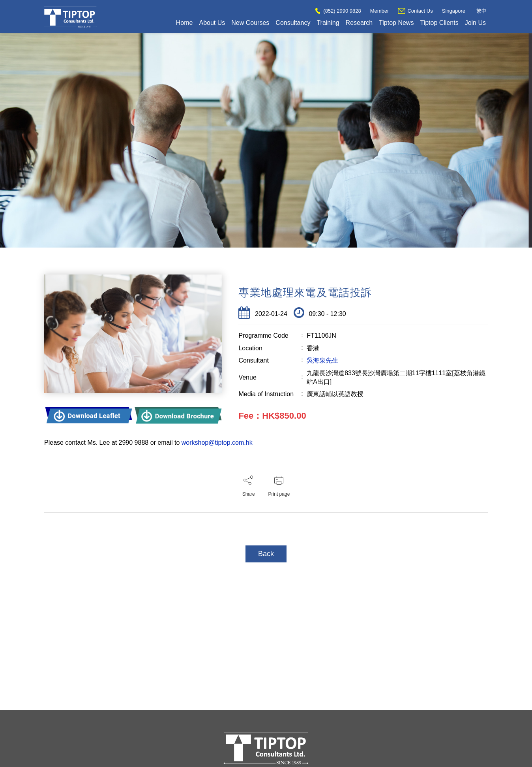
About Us (212, 23)
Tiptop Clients (439, 23)
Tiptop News (396, 23)
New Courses (250, 23)
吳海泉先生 (322, 360)
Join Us (475, 23)
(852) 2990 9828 (338, 11)
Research (359, 23)
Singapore (454, 11)
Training (328, 23)
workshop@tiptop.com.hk (217, 443)
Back (266, 554)
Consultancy (293, 23)
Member (380, 11)
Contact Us (415, 11)
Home (185, 23)
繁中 (481, 11)
